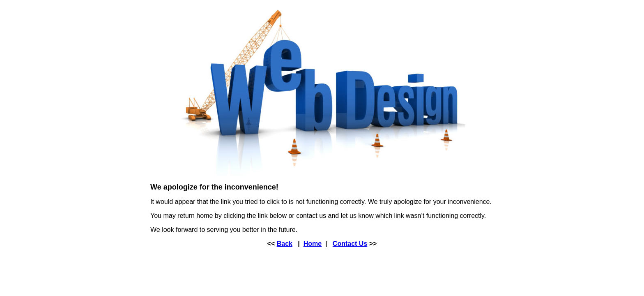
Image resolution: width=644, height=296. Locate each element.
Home (313, 244)
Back (285, 244)
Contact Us (350, 244)
